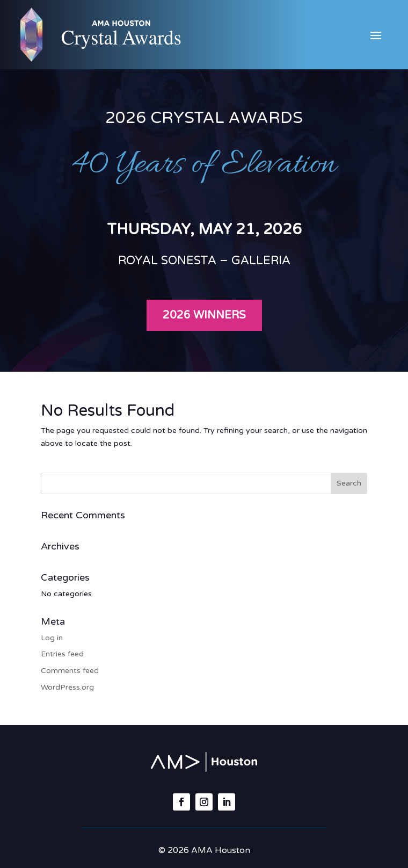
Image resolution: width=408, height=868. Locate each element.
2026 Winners (204, 315)
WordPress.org (67, 687)
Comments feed (70, 671)
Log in (52, 638)
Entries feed (62, 654)
